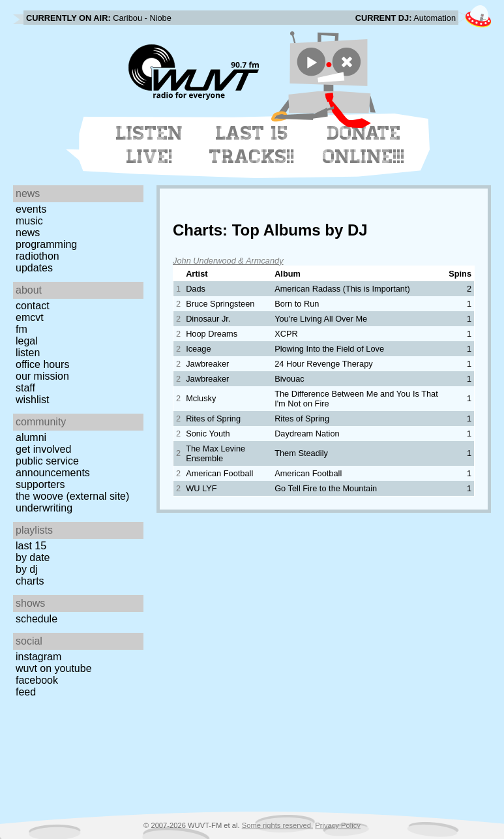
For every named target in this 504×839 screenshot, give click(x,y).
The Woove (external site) (72, 496)
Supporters (40, 484)
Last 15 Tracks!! (252, 145)
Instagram (38, 657)
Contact (33, 306)
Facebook (37, 680)
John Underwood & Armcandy (228, 261)
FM (22, 329)
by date (33, 557)
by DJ (27, 569)
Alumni (31, 437)
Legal (27, 341)
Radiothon (37, 256)
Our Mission (42, 376)
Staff (25, 388)
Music (29, 221)
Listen (28, 353)
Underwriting (44, 508)
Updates (34, 268)
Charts (30, 581)
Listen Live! (150, 145)
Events (31, 209)
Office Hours (42, 364)
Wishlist (33, 400)
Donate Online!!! (364, 145)
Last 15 (31, 546)
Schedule (37, 619)
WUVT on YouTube (54, 668)
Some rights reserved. (277, 825)
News (28, 233)
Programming (46, 244)
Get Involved (43, 449)
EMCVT (30, 317)
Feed (26, 692)
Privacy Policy (338, 825)
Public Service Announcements (53, 467)
